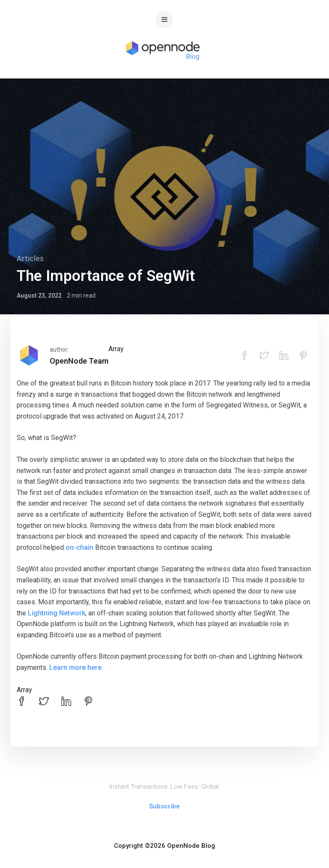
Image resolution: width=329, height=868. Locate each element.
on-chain (79, 547)
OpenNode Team (79, 361)
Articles (30, 258)
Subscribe (164, 806)
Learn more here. (76, 668)
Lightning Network (57, 613)
